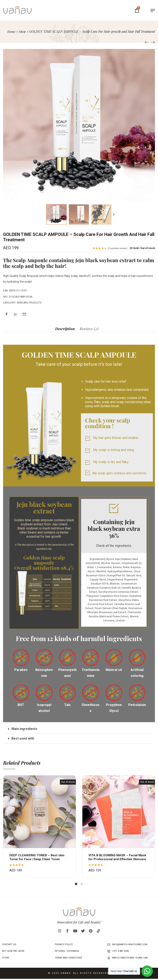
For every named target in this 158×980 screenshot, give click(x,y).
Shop (22, 31)
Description (65, 329)
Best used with (23, 738)
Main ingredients (24, 729)
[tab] (65, 329)
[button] (79, 729)
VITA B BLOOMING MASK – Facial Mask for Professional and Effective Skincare (118, 859)
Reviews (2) (89, 329)
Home (11, 31)
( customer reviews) (118, 248)
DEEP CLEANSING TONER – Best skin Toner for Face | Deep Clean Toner (38, 857)
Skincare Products (29, 303)
